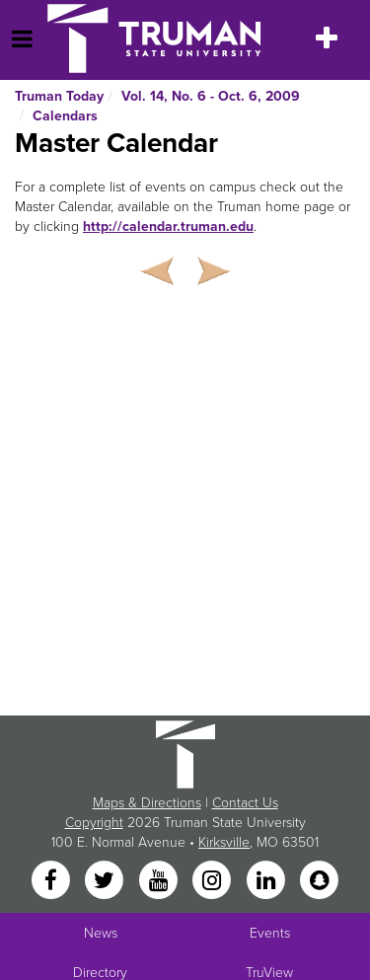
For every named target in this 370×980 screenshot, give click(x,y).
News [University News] (101, 933)
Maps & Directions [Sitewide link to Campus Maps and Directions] (147, 803)
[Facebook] (52, 882)
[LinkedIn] (267, 882)
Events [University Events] (270, 933)
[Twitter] (107, 882)
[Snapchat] (319, 882)
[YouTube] (160, 882)
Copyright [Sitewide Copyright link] (94, 823)
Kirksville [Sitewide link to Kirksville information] (224, 842)
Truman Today (59, 96)
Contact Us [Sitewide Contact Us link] (245, 803)
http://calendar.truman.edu (168, 226)
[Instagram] (214, 882)
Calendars (65, 116)
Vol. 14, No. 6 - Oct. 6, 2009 (211, 96)
